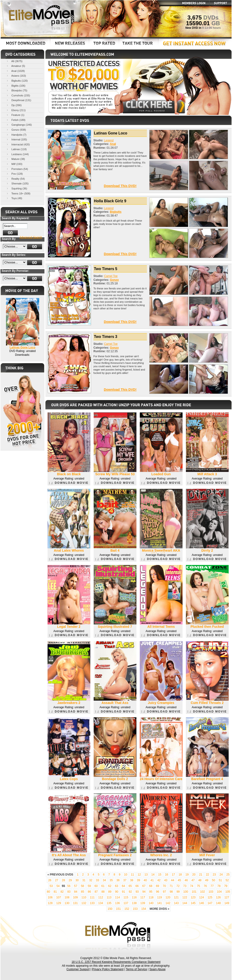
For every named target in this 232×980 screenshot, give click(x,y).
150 (110, 909)
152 (127, 909)
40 (145, 880)
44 (172, 880)
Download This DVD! (120, 186)
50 (214, 880)
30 (77, 880)
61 (103, 886)
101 (194, 892)
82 (62, 892)
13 (146, 875)
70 (164, 886)
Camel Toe (111, 276)
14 (153, 875)
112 (101, 897)
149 (227, 903)
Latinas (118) (16, 149)
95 (151, 892)
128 (50, 903)
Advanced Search (31, 237)
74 (191, 886)
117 (143, 897)
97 (164, 892)
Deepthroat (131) (19, 100)
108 (67, 897)
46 (186, 880)
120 (168, 897)
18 (180, 875)
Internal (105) (16, 139)
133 (92, 903)
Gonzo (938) (16, 130)
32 (91, 880)
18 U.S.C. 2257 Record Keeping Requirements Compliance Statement (116, 962)
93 (137, 892)
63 (117, 886)
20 (194, 875)
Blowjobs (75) (17, 90)
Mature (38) (15, 159)
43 (166, 880)
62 (110, 886)
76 (205, 886)
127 (227, 897)
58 (82, 886)
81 (55, 892)
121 (176, 897)
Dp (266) (14, 105)
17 (173, 875)
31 (84, 880)
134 (101, 903)
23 (214, 875)
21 (201, 875)
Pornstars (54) (17, 169)
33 (98, 880)
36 (118, 880)
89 (110, 892)
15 (160, 875)
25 (228, 875)
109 (75, 897)
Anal (113, 144)
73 (185, 886)
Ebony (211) (16, 110)
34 (104, 880)
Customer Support (78, 969)
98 (171, 892)
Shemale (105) (17, 183)
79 (226, 886)
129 (58, 903)
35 (111, 880)
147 (210, 903)
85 (83, 892)
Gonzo (114, 280)
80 (48, 892)
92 (130, 892)
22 (207, 875)
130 (67, 903)
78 (219, 886)
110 (84, 897)
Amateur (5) (16, 66)
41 (152, 880)
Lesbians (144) (17, 154)
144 (185, 903)
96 (157, 892)
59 (89, 886)
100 (186, 892)
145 (193, 903)
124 (202, 897)
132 (84, 903)
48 (200, 880)
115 (126, 897)
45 (179, 880)
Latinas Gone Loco (22, 347)
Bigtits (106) (16, 86)
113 (109, 897)
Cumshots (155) (18, 95)
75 (198, 886)
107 (58, 897)
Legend (109, 140)
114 (117, 897)
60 (96, 886)
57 (75, 886)
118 (151, 897)
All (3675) (14, 61)
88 (103, 892)
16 (167, 875)
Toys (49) (14, 198)
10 (126, 875)
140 (151, 903)
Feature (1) (15, 115)
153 (135, 909)
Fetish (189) (16, 120)
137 (126, 903)
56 (69, 886)
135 (109, 903)
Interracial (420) (18, 144)
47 (193, 880)
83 (69, 892)
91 (123, 892)
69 (157, 886)
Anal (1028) (15, 71)
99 (178, 892)
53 (51, 886)
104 (219, 892)
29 (70, 880)
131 (75, 903)
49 (207, 880)
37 (125, 880)
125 (210, 897)
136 (117, 903)
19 (187, 875)
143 (176, 903)
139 (143, 903)
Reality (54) (15, 179)
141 (159, 903)
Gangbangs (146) (19, 125)
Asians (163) (16, 76)
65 (130, 886)
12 (139, 875)
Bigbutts (116, 212)
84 (76, 892)
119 (159, 897)
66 (137, 886)
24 (221, 875)
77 (212, 886)
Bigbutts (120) (17, 81)
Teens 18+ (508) (18, 193)
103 (211, 892)
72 (178, 886)
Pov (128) (14, 174)
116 (134, 897)
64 (123, 886)
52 (227, 880)
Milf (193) (14, 164)
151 (118, 909)
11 (132, 875)
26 (50, 880)
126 (218, 897)
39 (138, 880)
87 (96, 892)
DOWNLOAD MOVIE (69, 483)
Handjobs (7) (16, 135)
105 (228, 892)
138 (134, 903)
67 (144, 886)
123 (193, 897)
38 (132, 880)
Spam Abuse (157, 969)
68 (151, 886)
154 (144, 909)
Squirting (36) (17, 188)
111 (92, 897)
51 (220, 880)
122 (185, 897)
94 (144, 892)
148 (218, 903)
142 (168, 903)
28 (63, 880)
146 (202, 903)
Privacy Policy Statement (108, 969)
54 (58, 886)
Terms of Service (136, 969)
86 (89, 892)
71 (171, 886)
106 (50, 897)
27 (56, 880)
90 (117, 892)
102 (203, 892)
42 (159, 880)
